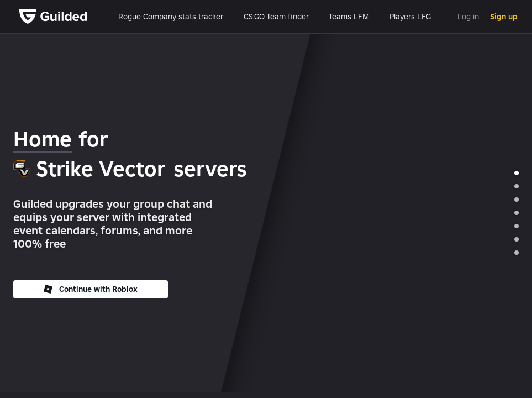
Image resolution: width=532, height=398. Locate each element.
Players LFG (410, 17)
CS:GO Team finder (276, 17)
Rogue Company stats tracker (171, 17)
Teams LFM (349, 17)
